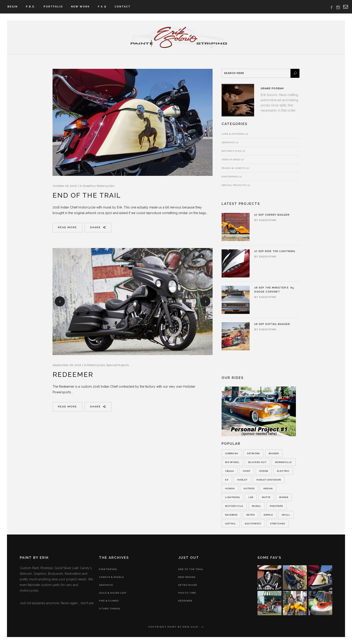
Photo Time (187, 593)
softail (231, 524)
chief (247, 471)
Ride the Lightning (280, 251)
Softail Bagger (278, 324)
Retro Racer (188, 585)
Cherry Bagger (277, 215)
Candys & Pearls (111, 577)
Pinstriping (230, 177)
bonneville (284, 462)
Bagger (274, 453)
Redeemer (73, 375)
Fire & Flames (109, 601)
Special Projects (118, 365)
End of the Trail (87, 195)
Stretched (278, 524)
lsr (251, 497)
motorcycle (234, 506)
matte (266, 497)
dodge (264, 471)
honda (230, 489)
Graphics (89, 186)
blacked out (257, 462)
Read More (67, 227)
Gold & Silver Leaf (113, 593)
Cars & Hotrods (233, 134)
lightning (232, 497)
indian (268, 489)
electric (283, 471)
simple (268, 515)
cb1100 (230, 471)
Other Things (110, 609)
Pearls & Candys (233, 168)
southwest (253, 524)
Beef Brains (187, 577)
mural (256, 506)
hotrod (249, 489)
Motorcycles (106, 186)
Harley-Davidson (269, 480)
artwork (253, 453)
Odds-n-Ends (231, 160)
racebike (231, 515)
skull (286, 515)
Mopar (284, 497)
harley (242, 480)
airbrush (232, 453)
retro (251, 515)
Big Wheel (232, 462)
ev (227, 480)
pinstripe (276, 506)
